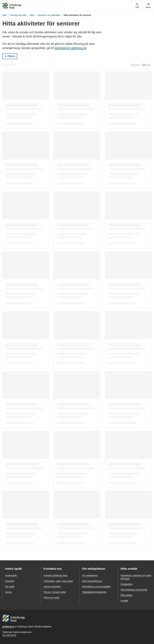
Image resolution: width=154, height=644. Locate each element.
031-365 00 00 (9, 635)
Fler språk (10, 587)
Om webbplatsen (90, 576)
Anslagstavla (127, 584)
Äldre (32, 15)
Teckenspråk (11, 576)
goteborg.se (8, 627)
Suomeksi (10, 581)
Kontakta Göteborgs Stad (55, 576)
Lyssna (8, 592)
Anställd (124, 601)
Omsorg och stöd (18, 15)
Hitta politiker (127, 595)
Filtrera (10, 56)
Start (5, 15)
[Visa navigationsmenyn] (148, 6)
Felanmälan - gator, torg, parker (58, 581)
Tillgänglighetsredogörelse (94, 592)
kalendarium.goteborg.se (71, 48)
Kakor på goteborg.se (92, 581)
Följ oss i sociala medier (55, 592)
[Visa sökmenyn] (137, 6)
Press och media (51, 598)
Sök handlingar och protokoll (134, 590)
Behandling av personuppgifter (96, 587)
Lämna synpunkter (52, 587)
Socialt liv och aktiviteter (49, 15)
